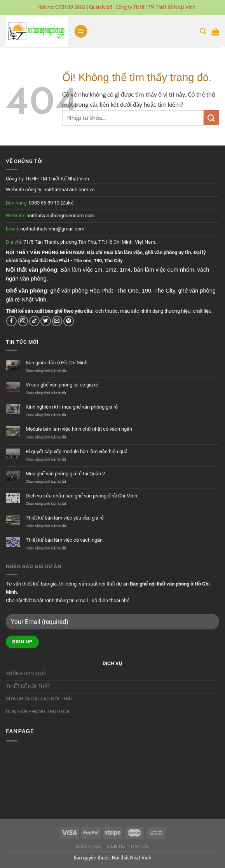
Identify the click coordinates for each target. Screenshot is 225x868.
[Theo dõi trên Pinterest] (69, 321)
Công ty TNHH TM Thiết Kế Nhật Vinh (156, 7)
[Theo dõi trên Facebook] (11, 321)
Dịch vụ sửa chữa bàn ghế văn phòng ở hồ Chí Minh (81, 496)
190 (98, 261)
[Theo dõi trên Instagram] (23, 321)
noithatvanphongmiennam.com (60, 216)
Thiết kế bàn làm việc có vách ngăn (64, 540)
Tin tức (140, 846)
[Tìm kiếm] (203, 31)
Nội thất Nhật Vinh (132, 858)
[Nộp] (211, 118)
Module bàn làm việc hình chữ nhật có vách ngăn (79, 429)
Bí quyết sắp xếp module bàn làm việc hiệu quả (77, 451)
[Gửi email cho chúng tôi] (57, 321)
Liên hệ (116, 846)
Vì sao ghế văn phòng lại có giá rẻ (62, 385)
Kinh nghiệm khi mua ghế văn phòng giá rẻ (72, 407)
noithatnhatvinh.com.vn (69, 190)
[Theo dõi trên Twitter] (46, 321)
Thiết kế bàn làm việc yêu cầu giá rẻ (65, 518)
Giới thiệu (89, 846)
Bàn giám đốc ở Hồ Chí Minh (57, 363)
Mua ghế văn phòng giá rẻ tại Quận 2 (65, 474)
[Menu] (81, 31)
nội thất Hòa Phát (50, 261)
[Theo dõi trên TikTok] (34, 321)
